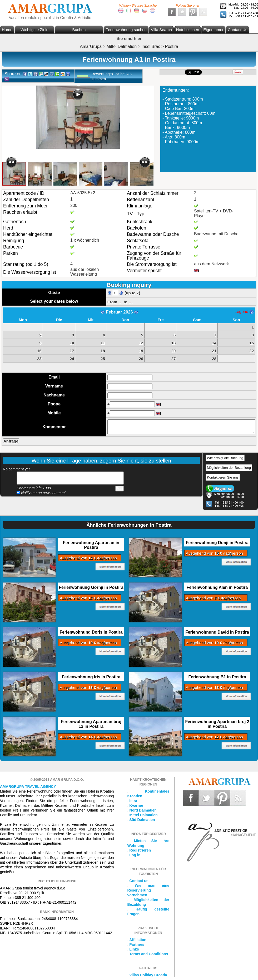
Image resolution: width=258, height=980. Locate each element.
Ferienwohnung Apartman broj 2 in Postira (217, 724)
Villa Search (161, 30)
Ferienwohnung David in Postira (217, 632)
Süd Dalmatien (142, 820)
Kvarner (136, 805)
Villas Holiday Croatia (148, 975)
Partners (137, 944)
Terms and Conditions (149, 954)
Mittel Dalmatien (143, 815)
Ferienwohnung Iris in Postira (91, 677)
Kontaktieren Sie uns (223, 477)
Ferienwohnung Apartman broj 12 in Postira (91, 724)
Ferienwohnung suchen (126, 30)
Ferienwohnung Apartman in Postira (91, 545)
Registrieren (140, 850)
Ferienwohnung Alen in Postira (217, 587)
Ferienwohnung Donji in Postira (217, 543)
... (120, 301)
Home (7, 30)
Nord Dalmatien (143, 810)
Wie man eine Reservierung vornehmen (148, 890)
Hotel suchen (188, 30)
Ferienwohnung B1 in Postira (217, 677)
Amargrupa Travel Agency (28, 787)
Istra (133, 801)
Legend (244, 312)
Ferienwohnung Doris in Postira (91, 632)
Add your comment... (70, 478)
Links (134, 949)
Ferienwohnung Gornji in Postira (91, 587)
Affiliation (138, 940)
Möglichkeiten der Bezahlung (229, 468)
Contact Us (237, 30)
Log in (135, 855)
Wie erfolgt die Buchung (225, 458)
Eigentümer (213, 30)
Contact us (139, 881)
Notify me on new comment (41, 493)
